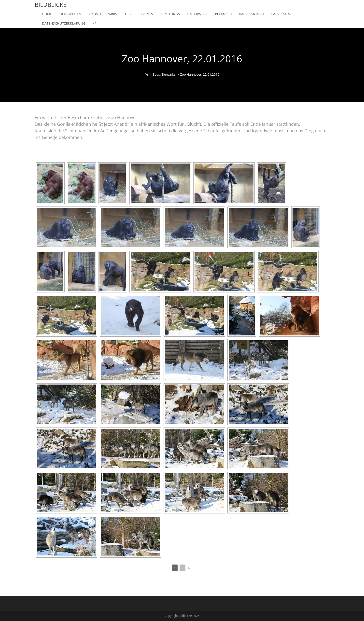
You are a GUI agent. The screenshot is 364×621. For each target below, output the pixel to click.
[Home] (146, 74)
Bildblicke (51, 5)
